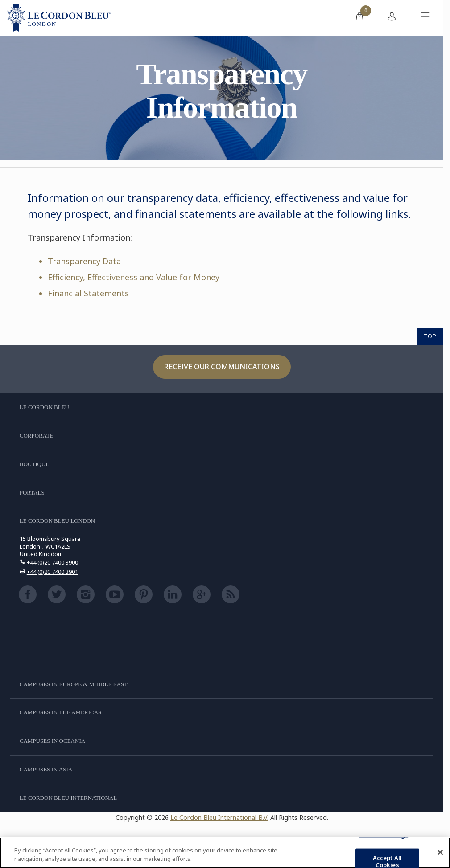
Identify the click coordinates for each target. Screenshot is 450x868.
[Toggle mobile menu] (425, 18)
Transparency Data (84, 261)
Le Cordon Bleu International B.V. (219, 817)
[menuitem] (359, 18)
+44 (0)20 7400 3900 (52, 562)
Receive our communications (222, 367)
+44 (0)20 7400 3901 (52, 572)
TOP (430, 336)
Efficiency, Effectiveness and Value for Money (134, 277)
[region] (225, 853)
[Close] (440, 852)
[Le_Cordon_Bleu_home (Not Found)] (59, 18)
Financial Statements (88, 293)
